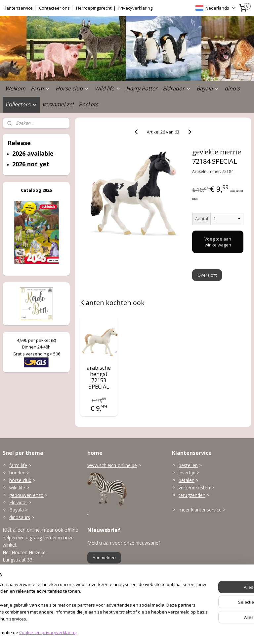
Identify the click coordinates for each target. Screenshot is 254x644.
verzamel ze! (58, 104)
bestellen (188, 465)
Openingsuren (18, 606)
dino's (232, 88)
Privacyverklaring (135, 8)
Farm (41, 88)
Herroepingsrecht (94, 8)
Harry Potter (142, 88)
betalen (187, 480)
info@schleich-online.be (28, 591)
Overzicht (207, 275)
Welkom (15, 88)
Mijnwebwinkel (200, 632)
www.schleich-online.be (112, 465)
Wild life (108, 88)
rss (117, 632)
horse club (20, 480)
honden (17, 473)
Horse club (72, 88)
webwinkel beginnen (143, 632)
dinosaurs (20, 517)
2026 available (33, 153)
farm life (18, 465)
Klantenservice (18, 8)
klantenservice (206, 510)
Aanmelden (104, 558)
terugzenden (192, 495)
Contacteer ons (54, 8)
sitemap (103, 632)
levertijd (187, 473)
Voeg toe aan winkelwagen (218, 242)
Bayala (208, 88)
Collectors (21, 104)
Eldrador (177, 88)
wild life (17, 487)
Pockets (88, 104)
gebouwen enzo (26, 495)
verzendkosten (194, 487)
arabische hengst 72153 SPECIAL (99, 377)
